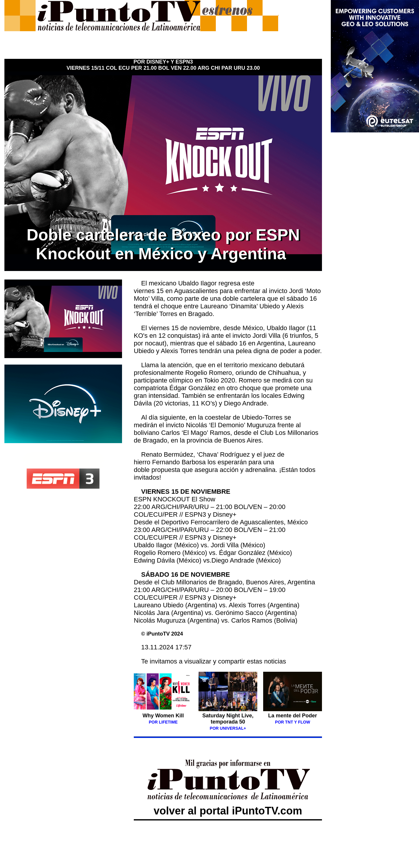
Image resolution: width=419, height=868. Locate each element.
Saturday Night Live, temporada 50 (228, 719)
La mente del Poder (293, 716)
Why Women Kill (163, 719)
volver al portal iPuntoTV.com (228, 805)
